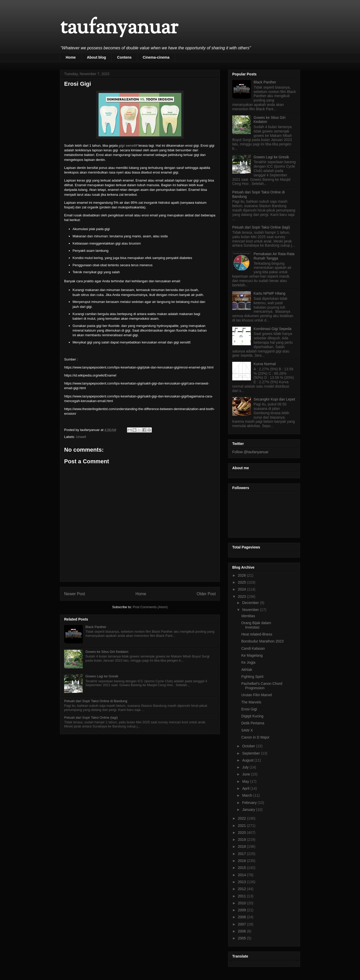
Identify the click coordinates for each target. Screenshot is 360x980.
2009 (242, 910)
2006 (242, 931)
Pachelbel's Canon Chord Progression (262, 686)
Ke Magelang (252, 655)
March (248, 795)
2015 (242, 868)
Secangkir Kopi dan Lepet (274, 399)
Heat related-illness (257, 634)
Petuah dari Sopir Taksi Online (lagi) (91, 718)
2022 (242, 818)
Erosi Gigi (249, 709)
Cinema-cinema (156, 57)
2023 (242, 597)
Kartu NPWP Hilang (270, 293)
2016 (242, 861)
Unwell (81, 437)
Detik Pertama (253, 723)
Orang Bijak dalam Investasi (256, 625)
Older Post (206, 594)
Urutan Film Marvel (257, 695)
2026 (242, 575)
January (249, 810)
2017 (242, 854)
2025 (242, 582)
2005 (242, 938)
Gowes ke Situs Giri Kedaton (107, 652)
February (250, 803)
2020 (242, 833)
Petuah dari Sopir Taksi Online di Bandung (96, 701)
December (251, 603)
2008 (242, 917)
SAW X (247, 730)
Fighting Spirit (252, 677)
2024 (242, 589)
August (248, 760)
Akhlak (247, 670)
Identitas (248, 616)
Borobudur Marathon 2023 (262, 641)
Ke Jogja (248, 662)
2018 (242, 846)
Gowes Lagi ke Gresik (102, 676)
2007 (242, 924)
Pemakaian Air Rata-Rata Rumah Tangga (274, 256)
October (249, 746)
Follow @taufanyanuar (250, 452)
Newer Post (75, 594)
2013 (242, 882)
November (251, 610)
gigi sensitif (128, 146)
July (246, 767)
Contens (124, 57)
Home (71, 57)
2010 (242, 903)
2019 (242, 840)
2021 (242, 826)
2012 (242, 889)
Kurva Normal (265, 364)
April (246, 788)
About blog (96, 57)
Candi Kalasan (253, 648)
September (251, 753)
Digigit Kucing (252, 716)
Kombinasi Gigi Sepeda (273, 329)
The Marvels (251, 702)
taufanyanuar (119, 28)
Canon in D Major (255, 737)
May (246, 781)
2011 (242, 896)
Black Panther (96, 627)
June (246, 774)
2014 (242, 875)
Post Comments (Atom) (150, 607)
